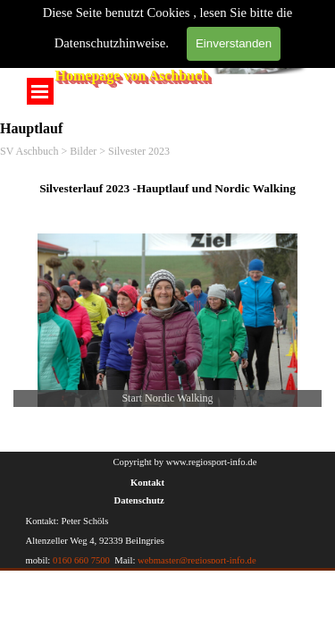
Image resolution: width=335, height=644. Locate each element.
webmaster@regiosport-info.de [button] (195, 560)
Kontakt (147, 483)
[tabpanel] (167, 188)
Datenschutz (139, 500)
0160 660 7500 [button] (81, 560)
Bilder (83, 151)
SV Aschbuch (29, 151)
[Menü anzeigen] (40, 91)
